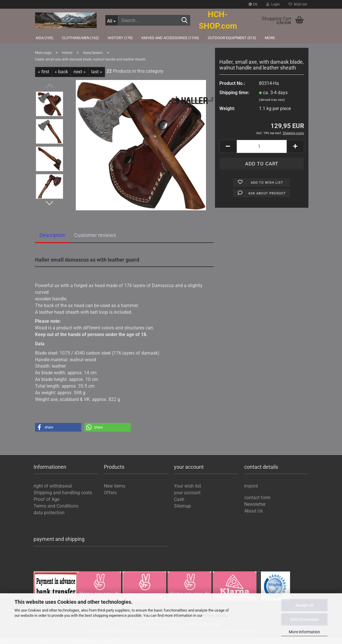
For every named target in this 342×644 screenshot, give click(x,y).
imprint (251, 486)
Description (52, 235)
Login (273, 4)
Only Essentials (304, 619)
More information (304, 632)
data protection (49, 513)
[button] (58, 427)
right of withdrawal (53, 486)
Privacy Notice (215, 615)
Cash (179, 499)
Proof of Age (46, 499)
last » (97, 72)
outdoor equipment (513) (232, 38)
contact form (257, 498)
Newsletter (255, 504)
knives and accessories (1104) (170, 38)
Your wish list (187, 486)
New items (115, 486)
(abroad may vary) (272, 100)
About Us (253, 511)
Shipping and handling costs (63, 493)
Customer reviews (95, 235)
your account (187, 493)
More (270, 38)
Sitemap (182, 506)
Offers (110, 493)
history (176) (120, 38)
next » (80, 72)
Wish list (298, 4)
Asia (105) (44, 38)
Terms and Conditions (56, 506)
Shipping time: (234, 93)
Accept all (305, 605)
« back (61, 72)
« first (44, 72)
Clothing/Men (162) (80, 38)
